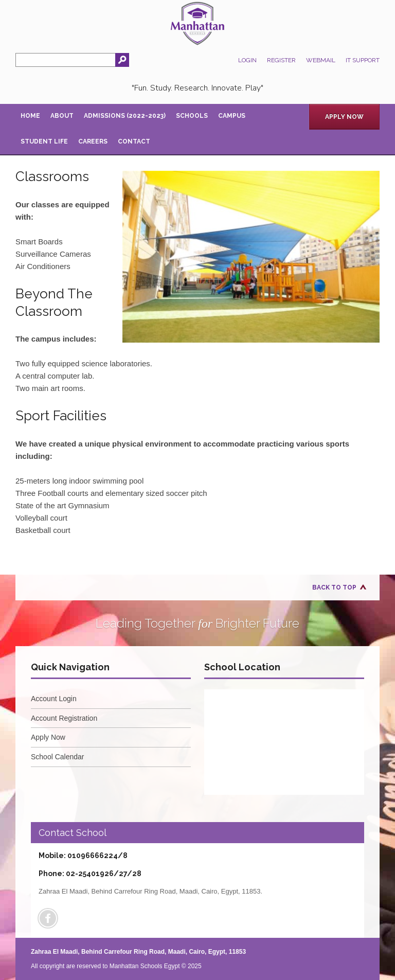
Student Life (44, 141)
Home (30, 116)
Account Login (54, 699)
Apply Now (344, 117)
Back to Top (334, 587)
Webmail (321, 60)
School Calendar (58, 757)
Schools (192, 116)
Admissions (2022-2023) (125, 116)
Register (281, 60)
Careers (93, 141)
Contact (134, 141)
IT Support (363, 60)
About (62, 116)
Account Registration (64, 718)
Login (247, 60)
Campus (232, 116)
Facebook (48, 918)
